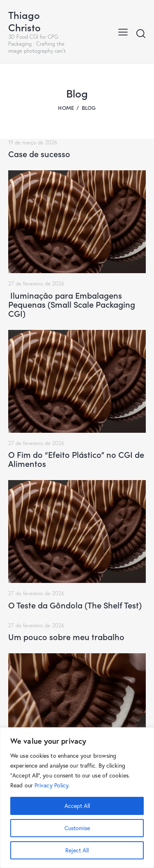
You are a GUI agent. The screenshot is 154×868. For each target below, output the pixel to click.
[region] (77, 798)
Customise (77, 828)
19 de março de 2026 (33, 142)
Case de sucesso (39, 153)
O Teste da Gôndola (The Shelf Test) (75, 605)
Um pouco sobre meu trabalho (66, 636)
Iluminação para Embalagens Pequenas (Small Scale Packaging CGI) (72, 304)
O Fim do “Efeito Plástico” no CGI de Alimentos (76, 459)
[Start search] (141, 33)
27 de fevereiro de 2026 (36, 283)
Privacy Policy (51, 785)
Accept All (77, 806)
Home (66, 108)
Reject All (77, 850)
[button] (123, 31)
